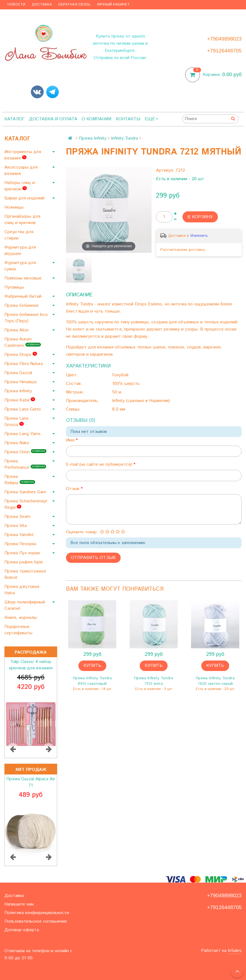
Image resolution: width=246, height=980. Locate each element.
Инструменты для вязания (23, 155)
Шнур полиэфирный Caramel (25, 605)
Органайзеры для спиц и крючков (22, 220)
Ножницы (15, 207)
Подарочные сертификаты (19, 630)
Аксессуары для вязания (21, 171)
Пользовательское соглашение (36, 921)
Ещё (151, 119)
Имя (71, 440)
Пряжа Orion (25, 452)
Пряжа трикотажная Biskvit (25, 574)
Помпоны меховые (24, 278)
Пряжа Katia (20, 400)
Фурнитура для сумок (20, 266)
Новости (16, 5)
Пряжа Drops (21, 355)
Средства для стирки (19, 235)
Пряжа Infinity (19, 391)
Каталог (14, 119)
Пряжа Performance (25, 464)
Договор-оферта (22, 930)
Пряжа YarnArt (20, 535)
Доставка (42, 5)
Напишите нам (19, 904)
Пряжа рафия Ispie (24, 562)
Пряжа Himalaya (21, 382)
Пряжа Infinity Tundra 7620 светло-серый (215, 681)
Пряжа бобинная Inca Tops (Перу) (26, 318)
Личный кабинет (113, 5)
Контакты (128, 119)
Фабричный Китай (24, 296)
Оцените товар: (82, 532)
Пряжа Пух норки (23, 553)
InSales (235, 951)
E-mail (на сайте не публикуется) (100, 464)
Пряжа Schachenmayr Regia (26, 504)
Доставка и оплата (53, 119)
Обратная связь (74, 5)
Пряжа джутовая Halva (22, 590)
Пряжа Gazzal (19, 373)
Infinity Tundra (125, 138)
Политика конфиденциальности (37, 913)
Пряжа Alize (17, 330)
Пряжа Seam (18, 517)
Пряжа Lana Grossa (16, 422)
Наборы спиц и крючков (20, 186)
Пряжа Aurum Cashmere (23, 342)
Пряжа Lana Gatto (23, 409)
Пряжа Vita (16, 526)
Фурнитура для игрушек (20, 251)
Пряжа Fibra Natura (24, 364)
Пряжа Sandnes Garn (26, 492)
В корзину (200, 217)
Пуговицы (15, 287)
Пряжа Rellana (20, 480)
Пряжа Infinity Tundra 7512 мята (154, 681)
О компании (96, 119)
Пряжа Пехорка (21, 544)
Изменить (199, 236)
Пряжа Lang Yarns (23, 434)
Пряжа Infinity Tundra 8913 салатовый (92, 681)
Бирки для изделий (25, 198)
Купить (92, 666)
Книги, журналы (21, 618)
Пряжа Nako (18, 443)
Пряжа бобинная (22, 306)
